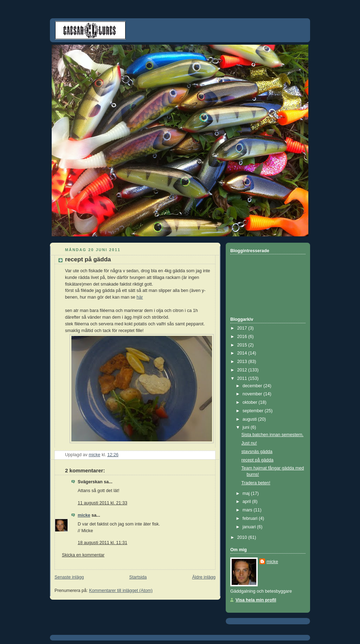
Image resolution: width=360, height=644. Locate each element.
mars (248, 510)
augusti (250, 419)
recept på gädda (258, 460)
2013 (243, 362)
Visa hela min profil (256, 600)
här (140, 297)
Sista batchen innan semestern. (273, 435)
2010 (243, 537)
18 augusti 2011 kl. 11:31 (102, 543)
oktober (251, 402)
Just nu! (249, 443)
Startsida (138, 577)
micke (84, 515)
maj (247, 493)
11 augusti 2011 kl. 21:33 (102, 503)
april (247, 502)
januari (250, 527)
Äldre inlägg (204, 577)
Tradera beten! (256, 483)
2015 (243, 345)
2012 (243, 370)
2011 (243, 378)
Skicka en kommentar (83, 555)
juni (247, 427)
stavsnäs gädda (257, 452)
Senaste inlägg (69, 577)
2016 (243, 337)
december (253, 386)
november (253, 394)
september (254, 411)
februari (251, 518)
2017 (243, 328)
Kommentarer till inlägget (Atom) (121, 591)
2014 (243, 353)
